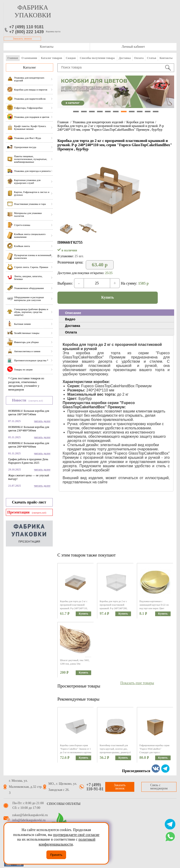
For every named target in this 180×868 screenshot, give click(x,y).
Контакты (47, 47)
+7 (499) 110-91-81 (95, 787)
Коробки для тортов (140, 122)
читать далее (42, 421)
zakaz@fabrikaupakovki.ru (30, 815)
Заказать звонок (22, 39)
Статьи (152, 58)
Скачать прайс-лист (29, 502)
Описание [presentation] (73, 313)
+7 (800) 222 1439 (26, 32)
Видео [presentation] (70, 319)
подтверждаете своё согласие (76, 835)
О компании (29, 58)
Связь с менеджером (159, 787)
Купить (108, 297)
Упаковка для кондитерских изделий (98, 122)
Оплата (139, 58)
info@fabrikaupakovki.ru (29, 820)
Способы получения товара (97, 58)
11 (156, 112)
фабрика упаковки (33, 11)
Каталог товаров (52, 58)
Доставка (125, 58)
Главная (13, 58)
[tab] (116, 313)
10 (148, 112)
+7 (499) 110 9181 (26, 27)
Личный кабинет (133, 47)
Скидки (71, 58)
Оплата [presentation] (71, 332)
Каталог (30, 67)
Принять (56, 855)
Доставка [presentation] (72, 326)
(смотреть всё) (36, 401)
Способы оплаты (64, 804)
